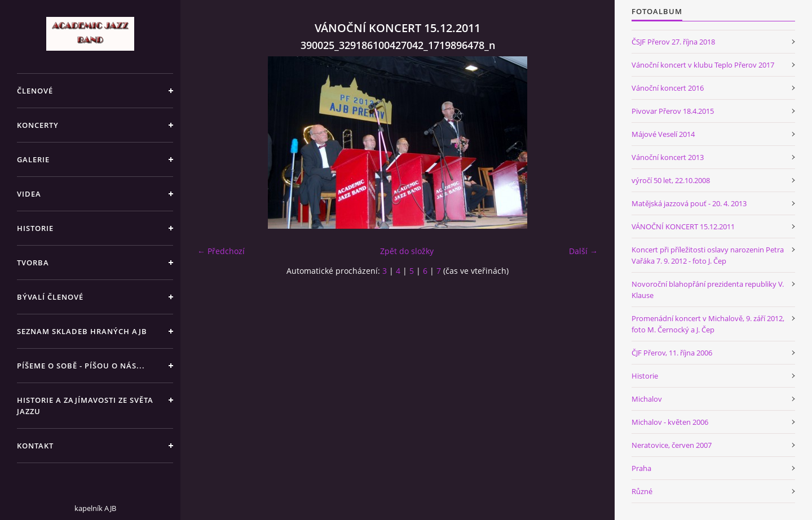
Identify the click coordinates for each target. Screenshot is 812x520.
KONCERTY (38, 125)
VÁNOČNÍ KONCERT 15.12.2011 (683, 226)
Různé (642, 491)
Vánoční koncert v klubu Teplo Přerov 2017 (703, 65)
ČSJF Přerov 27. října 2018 (673, 42)
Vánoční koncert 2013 (668, 157)
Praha (641, 468)
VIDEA (29, 194)
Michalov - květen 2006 (670, 422)
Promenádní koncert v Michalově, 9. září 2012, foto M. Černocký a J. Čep (708, 324)
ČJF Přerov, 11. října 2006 (672, 353)
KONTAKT (35, 446)
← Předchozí (221, 251)
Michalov (647, 399)
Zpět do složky (407, 251)
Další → (583, 251)
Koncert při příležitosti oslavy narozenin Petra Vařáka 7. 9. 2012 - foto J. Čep (708, 255)
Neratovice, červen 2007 (672, 445)
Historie (645, 376)
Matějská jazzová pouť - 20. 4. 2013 (689, 203)
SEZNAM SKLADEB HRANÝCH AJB (82, 331)
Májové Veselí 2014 (663, 134)
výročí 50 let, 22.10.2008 (671, 180)
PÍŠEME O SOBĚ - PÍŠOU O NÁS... (81, 366)
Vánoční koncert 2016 (668, 88)
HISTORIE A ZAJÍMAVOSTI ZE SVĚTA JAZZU (85, 406)
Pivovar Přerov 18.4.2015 (673, 111)
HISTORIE (35, 228)
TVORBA (33, 263)
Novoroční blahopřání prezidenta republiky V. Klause (708, 290)
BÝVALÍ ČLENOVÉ (50, 297)
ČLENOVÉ (35, 91)
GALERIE (33, 159)
